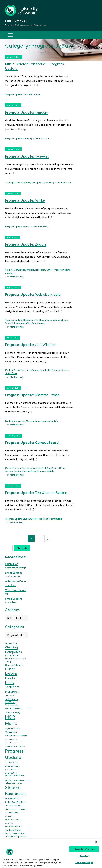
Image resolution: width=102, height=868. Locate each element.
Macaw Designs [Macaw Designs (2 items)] (13, 709)
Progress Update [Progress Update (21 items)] (14, 754)
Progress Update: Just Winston (30, 345)
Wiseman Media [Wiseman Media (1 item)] (19, 834)
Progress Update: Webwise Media (33, 294)
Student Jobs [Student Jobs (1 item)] (10, 802)
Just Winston (33, 370)
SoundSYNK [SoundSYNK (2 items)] (11, 773)
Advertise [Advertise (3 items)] (11, 643)
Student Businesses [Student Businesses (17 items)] (16, 790)
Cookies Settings (84, 863)
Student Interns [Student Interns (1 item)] (12, 799)
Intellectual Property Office (39, 270)
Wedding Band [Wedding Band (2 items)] (13, 830)
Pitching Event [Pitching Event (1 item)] (11, 746)
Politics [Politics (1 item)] (22, 746)
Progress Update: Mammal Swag (32, 395)
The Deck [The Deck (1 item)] (21, 802)
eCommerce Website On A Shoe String (39, 468)
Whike (26, 226)
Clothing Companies (15, 182)
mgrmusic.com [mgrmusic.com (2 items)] (13, 728)
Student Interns (30, 320)
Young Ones (11, 373)
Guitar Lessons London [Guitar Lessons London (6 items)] (11, 673)
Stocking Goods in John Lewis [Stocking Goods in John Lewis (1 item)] (15, 777)
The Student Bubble (53, 519)
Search (22, 548)
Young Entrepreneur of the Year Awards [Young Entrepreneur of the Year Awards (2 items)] (16, 838)
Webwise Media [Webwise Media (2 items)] (13, 826)
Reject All (84, 856)
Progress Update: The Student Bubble (36, 493)
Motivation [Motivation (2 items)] (11, 732)
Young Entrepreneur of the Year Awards (25, 323)
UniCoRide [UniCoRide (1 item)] (10, 816)
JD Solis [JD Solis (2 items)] (9, 696)
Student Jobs (45, 320)
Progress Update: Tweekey (27, 156)
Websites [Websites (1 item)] (9, 823)
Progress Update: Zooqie (26, 244)
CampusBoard (12, 468)
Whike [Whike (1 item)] (8, 834)
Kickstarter (45, 370)
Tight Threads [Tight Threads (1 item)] (11, 809)
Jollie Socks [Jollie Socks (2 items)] (12, 699)
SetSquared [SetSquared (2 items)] (11, 762)
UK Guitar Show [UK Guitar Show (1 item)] (12, 812)
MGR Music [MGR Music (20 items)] (11, 720)
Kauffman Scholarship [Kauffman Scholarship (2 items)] (12, 704)
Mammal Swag (33, 421)
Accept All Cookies (84, 849)
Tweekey (48, 182)
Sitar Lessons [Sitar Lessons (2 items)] (13, 766)
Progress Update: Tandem (27, 112)
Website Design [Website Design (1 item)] (12, 819)
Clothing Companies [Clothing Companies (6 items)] (14, 649)
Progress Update (14, 95)
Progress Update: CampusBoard (32, 443)
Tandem (27, 138)
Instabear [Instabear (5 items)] (12, 691)
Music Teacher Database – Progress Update (35, 66)
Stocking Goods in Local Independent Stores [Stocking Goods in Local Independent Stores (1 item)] (15, 782)
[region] (51, 853)
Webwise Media (60, 320)
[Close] (96, 842)
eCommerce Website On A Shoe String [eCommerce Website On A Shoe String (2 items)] (16, 658)
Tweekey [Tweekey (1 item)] (23, 809)
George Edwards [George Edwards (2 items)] (14, 665)
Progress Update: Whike (25, 200)
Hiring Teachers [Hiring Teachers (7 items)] (12, 685)
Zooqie (9, 273)
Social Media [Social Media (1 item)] (10, 769)
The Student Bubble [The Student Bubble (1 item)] (13, 806)
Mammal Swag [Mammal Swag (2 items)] (13, 712)
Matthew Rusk (34, 95)
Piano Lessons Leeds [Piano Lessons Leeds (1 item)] (14, 743)
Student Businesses (32, 519)
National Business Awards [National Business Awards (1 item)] (16, 736)
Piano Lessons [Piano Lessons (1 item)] (11, 739)
